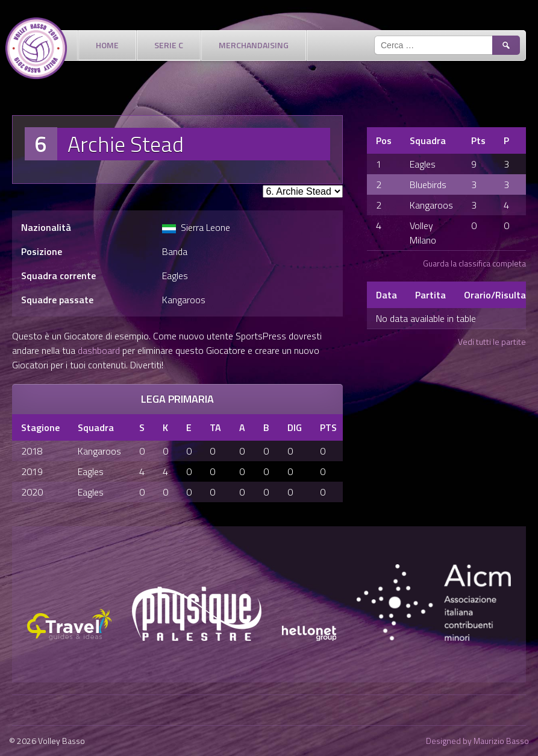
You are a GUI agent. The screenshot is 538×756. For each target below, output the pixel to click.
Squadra (428, 140)
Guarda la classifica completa (474, 263)
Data (386, 295)
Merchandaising (254, 45)
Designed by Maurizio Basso (477, 741)
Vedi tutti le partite (492, 342)
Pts (478, 140)
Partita (430, 295)
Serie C (169, 45)
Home (107, 45)
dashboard (99, 350)
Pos (384, 140)
